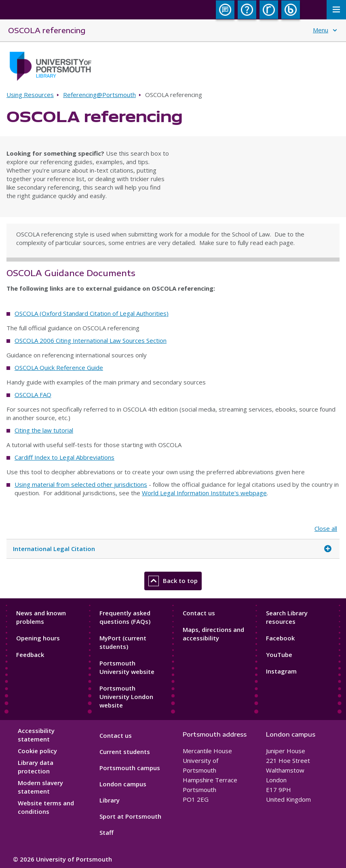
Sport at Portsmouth (130, 816)
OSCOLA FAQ (33, 395)
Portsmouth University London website (126, 697)
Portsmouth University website (127, 667)
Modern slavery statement (40, 787)
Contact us (199, 613)
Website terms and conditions (46, 807)
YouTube (279, 655)
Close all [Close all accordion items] (326, 529)
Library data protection (36, 767)
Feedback (30, 655)
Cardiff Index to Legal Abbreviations (64, 457)
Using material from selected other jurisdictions (81, 484)
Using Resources (30, 95)
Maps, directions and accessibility (213, 634)
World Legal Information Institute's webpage (204, 493)
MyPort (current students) (123, 642)
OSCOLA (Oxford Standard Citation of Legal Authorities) (92, 313)
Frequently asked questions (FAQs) (125, 617)
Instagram (281, 671)
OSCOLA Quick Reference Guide (59, 367)
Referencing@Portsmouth (99, 95)
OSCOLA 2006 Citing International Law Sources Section (91, 340)
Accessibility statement (36, 735)
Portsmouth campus (130, 768)
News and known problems (41, 617)
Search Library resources (287, 617)
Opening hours (38, 638)
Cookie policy (37, 751)
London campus (123, 784)
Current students (125, 752)
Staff (107, 832)
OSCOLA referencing (47, 30)
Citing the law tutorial (44, 430)
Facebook (280, 638)
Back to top (173, 581)
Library (110, 800)
